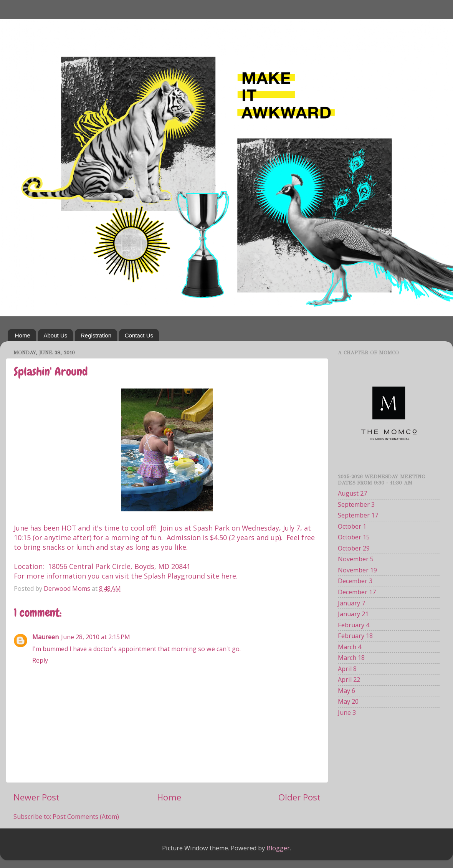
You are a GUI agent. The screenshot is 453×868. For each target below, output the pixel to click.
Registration (96, 335)
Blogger (278, 848)
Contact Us (139, 335)
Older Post (299, 797)
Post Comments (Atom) (86, 817)
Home (23, 335)
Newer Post (36, 797)
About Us (56, 335)
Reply (40, 660)
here (229, 576)
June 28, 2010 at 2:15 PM (96, 637)
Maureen (45, 637)
